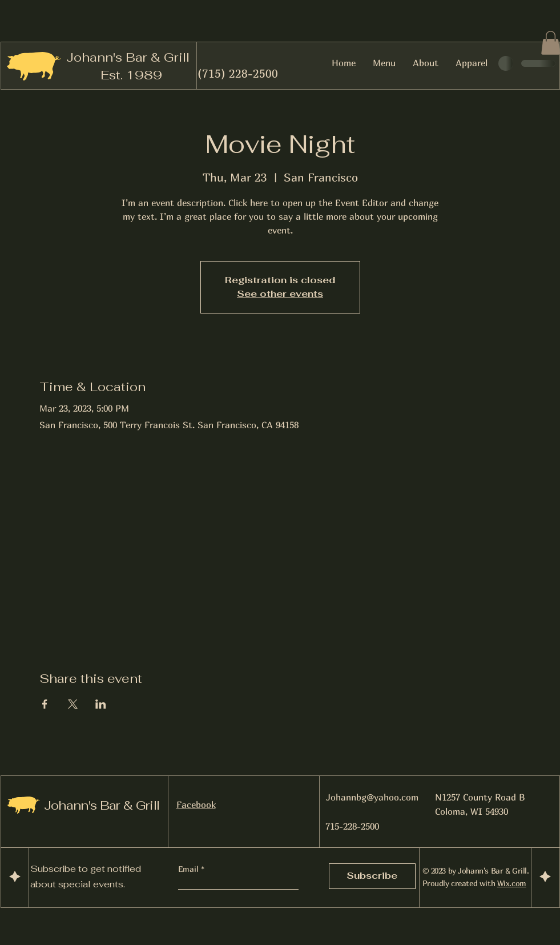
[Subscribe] (372, 876)
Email (190, 869)
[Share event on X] (73, 704)
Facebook (196, 805)
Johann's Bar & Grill (128, 57)
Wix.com (512, 883)
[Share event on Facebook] (45, 704)
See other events (280, 294)
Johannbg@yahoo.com (372, 797)
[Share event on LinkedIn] (101, 704)
